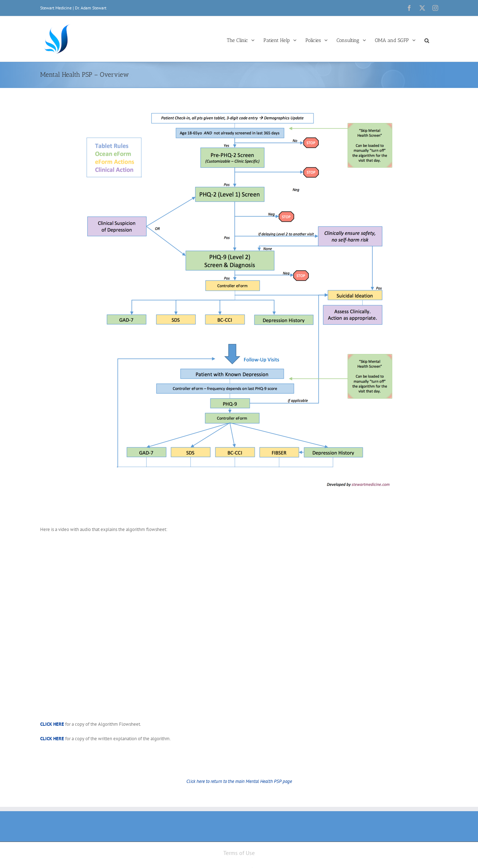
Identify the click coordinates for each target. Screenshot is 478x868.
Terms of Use (239, 853)
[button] (427, 40)
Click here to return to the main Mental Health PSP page (239, 781)
